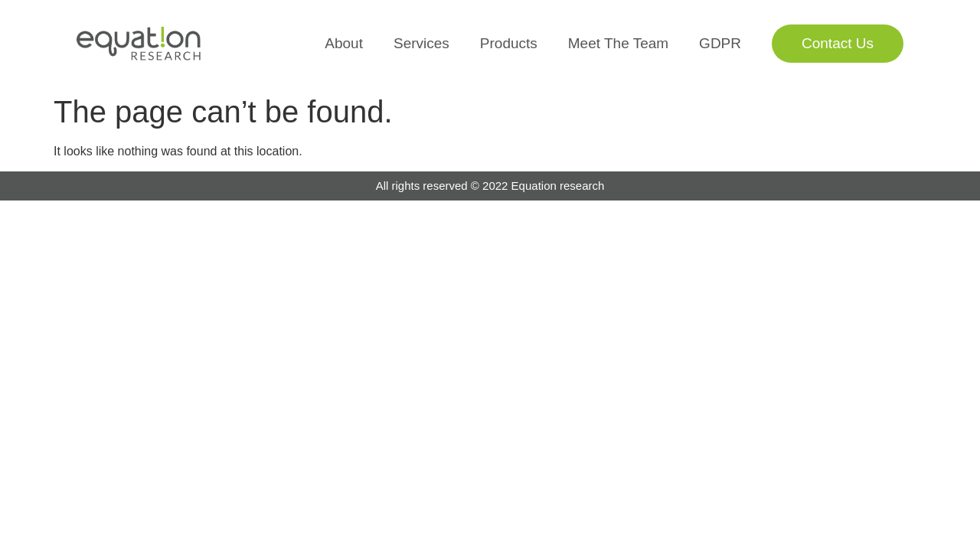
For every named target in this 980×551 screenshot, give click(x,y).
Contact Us (838, 43)
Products (509, 43)
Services (421, 43)
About (344, 43)
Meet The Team (618, 43)
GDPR (720, 43)
